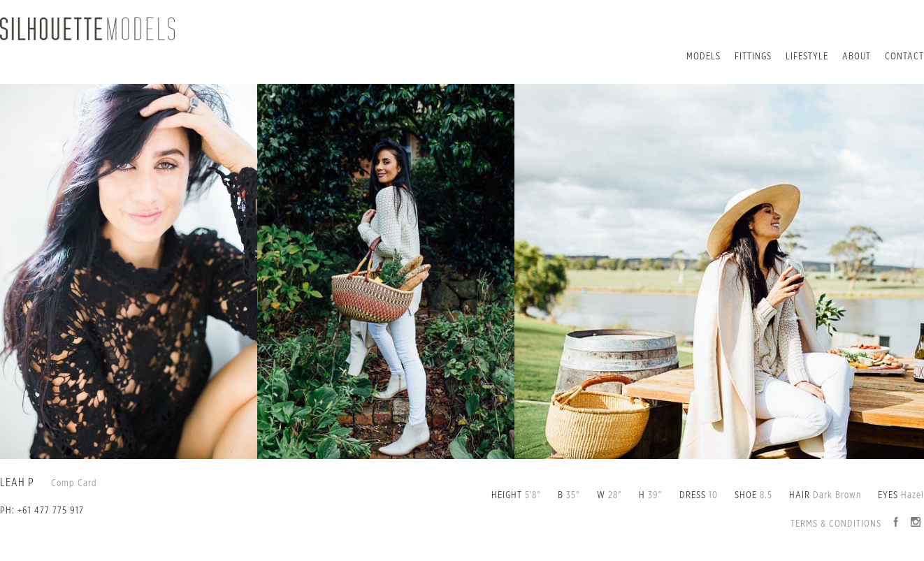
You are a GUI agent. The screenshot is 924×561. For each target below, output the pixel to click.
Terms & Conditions (836, 524)
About (857, 57)
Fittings (753, 57)
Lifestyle (807, 57)
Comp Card (74, 483)
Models (703, 57)
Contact (904, 57)
